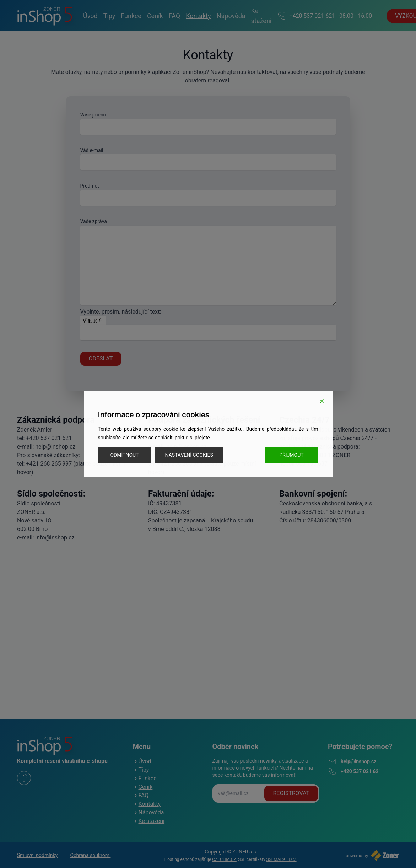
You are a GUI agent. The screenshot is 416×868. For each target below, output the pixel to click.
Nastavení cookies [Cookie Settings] (189, 455)
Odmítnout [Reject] (124, 455)
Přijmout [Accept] (291, 455)
